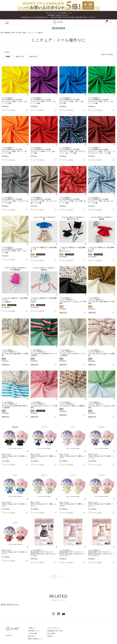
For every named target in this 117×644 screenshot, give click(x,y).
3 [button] (61, 577)
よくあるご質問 (32, 633)
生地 (13, 33)
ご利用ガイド (32, 628)
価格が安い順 (20, 57)
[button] (65, 577)
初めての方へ (32, 636)
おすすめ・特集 (21, 33)
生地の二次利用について (35, 639)
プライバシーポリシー (54, 628)
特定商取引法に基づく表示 (55, 631)
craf (2, 33)
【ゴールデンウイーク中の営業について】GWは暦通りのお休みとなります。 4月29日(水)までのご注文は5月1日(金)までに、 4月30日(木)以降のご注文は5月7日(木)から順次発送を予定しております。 (58, 15)
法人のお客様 (51, 633)
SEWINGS (7, 33)
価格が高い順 (33, 57)
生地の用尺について (34, 631)
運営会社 (50, 636)
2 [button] (57, 577)
